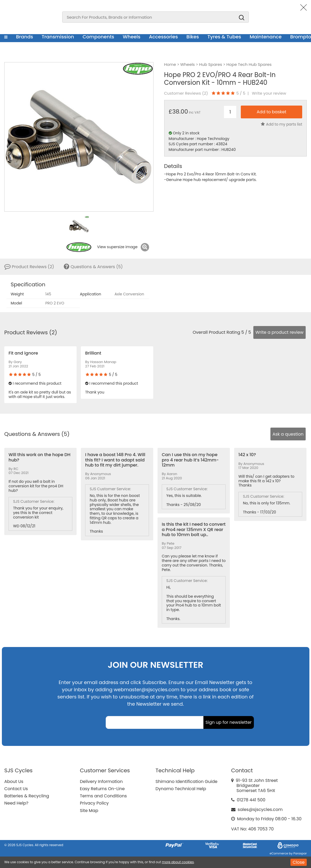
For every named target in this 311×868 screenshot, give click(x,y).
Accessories (163, 37)
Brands (25, 37)
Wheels (132, 37)
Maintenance (266, 37)
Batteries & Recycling (27, 796)
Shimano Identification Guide (187, 781)
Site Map (89, 811)
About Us (14, 781)
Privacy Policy (94, 803)
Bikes (193, 37)
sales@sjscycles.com (260, 809)
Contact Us (16, 789)
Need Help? (16, 803)
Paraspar (300, 853)
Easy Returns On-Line (102, 789)
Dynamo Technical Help (181, 789)
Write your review (269, 93)
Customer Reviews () (186, 93)
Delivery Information (101, 781)
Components (98, 37)
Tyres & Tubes (224, 37)
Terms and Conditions (103, 796)
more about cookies (178, 862)
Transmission (58, 37)
